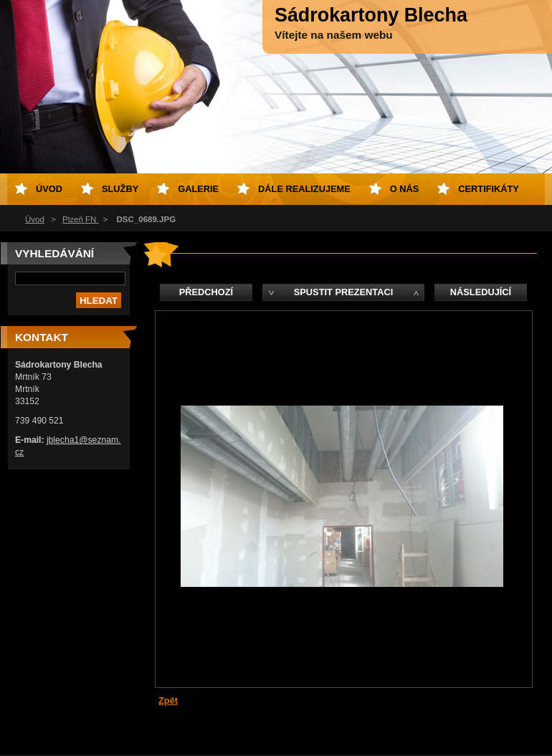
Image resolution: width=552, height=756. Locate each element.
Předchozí (206, 292)
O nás (405, 189)
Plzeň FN (81, 219)
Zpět (168, 700)
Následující (481, 292)
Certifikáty (489, 189)
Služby (120, 189)
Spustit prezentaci (343, 292)
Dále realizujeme (304, 189)
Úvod (35, 219)
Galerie (198, 189)
